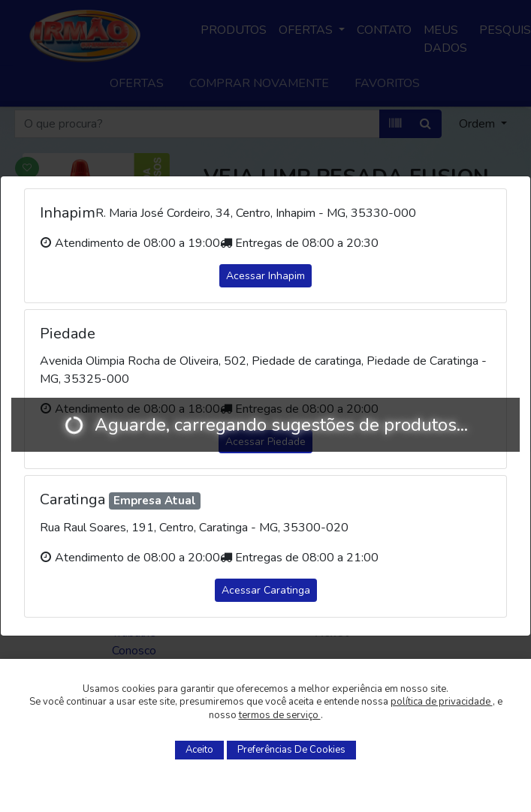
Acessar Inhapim (265, 276)
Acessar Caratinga (266, 590)
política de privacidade (442, 702)
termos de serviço (280, 715)
